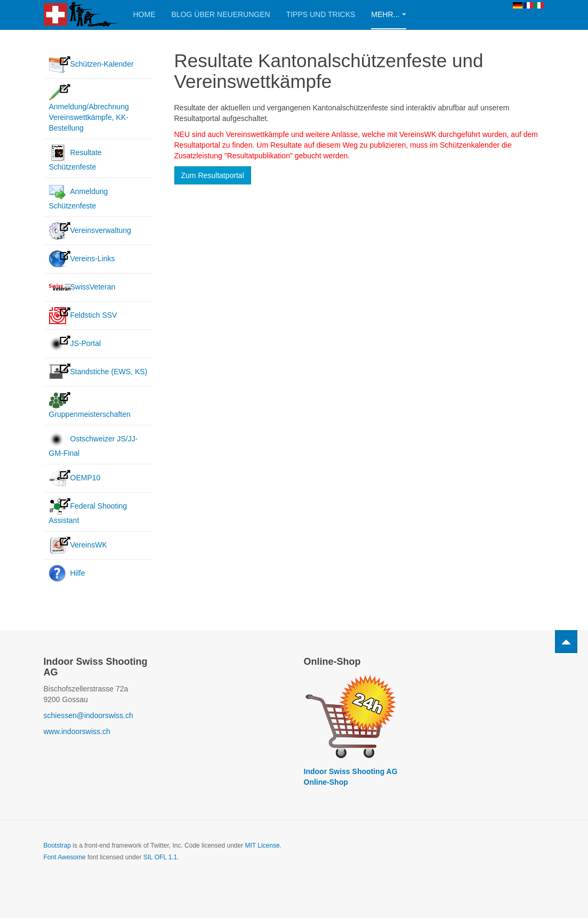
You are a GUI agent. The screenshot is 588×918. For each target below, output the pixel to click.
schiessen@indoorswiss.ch (88, 715)
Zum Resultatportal (213, 175)
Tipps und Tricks (321, 14)
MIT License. (263, 845)
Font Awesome (65, 857)
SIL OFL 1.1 (160, 857)
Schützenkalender (470, 145)
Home (144, 14)
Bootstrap (57, 845)
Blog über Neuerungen (221, 14)
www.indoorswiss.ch (77, 731)
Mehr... (389, 14)
